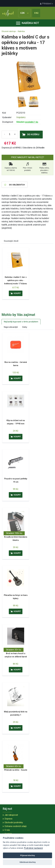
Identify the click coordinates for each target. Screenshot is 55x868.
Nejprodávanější (11, 327)
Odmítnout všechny (28, 862)
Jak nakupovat (11, 815)
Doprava (8, 819)
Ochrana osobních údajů (16, 826)
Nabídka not (28, 23)
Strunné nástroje (9, 31)
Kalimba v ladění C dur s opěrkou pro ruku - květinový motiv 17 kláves (16, 280)
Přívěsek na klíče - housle (16, 770)
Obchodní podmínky (14, 822)
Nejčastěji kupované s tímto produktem (21, 322)
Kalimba (21, 31)
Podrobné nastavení (33, 848)
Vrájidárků (21, 117)
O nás (7, 830)
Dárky (25, 327)
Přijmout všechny (27, 855)
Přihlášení (46, 4)
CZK (24, 13)
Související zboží (11, 241)
